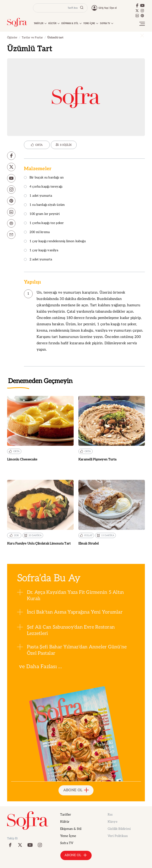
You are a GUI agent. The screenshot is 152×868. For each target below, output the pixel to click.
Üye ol (113, 8)
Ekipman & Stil (71, 829)
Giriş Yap (103, 8)
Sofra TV (67, 843)
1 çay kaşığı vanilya (41, 251)
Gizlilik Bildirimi (119, 829)
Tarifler (66, 815)
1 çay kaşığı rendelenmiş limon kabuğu (55, 241)
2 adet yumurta (38, 260)
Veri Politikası (118, 836)
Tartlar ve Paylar (32, 37)
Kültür (65, 822)
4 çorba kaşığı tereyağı (43, 187)
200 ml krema (37, 232)
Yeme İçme (68, 836)
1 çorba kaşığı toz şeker (44, 223)
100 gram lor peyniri (42, 214)
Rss (110, 815)
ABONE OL (76, 790)
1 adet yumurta (38, 196)
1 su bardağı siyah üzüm (44, 205)
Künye (113, 822)
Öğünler (12, 37)
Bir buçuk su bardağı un (44, 178)
